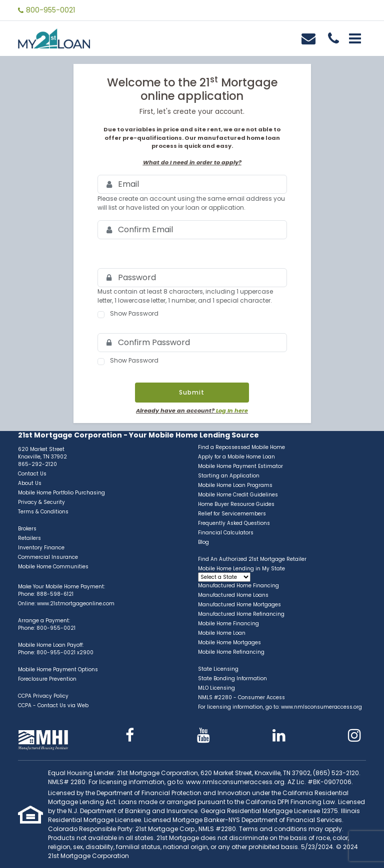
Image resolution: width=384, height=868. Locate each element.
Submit (192, 392)
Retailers (29, 538)
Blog (203, 542)
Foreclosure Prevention (47, 679)
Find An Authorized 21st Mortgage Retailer (252, 559)
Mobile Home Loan (222, 633)
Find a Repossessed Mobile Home (241, 447)
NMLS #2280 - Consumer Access (241, 697)
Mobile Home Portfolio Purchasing (61, 493)
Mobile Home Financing (228, 624)
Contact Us (32, 474)
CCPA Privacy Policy (43, 696)
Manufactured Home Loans (233, 595)
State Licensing (218, 669)
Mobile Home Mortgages (229, 643)
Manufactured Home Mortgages (239, 605)
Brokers (27, 529)
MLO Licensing (216, 688)
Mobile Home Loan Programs (235, 485)
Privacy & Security (41, 502)
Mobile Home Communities (53, 567)
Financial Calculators (226, 533)
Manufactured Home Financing (238, 586)
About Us (30, 483)
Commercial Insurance (48, 557)
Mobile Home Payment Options (58, 669)
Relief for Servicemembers (232, 514)
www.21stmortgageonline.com (76, 604)
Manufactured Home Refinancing (241, 614)
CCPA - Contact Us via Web (53, 705)
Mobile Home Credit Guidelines (238, 495)
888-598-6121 (55, 594)
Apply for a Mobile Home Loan (236, 457)
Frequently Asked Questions (234, 523)
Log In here (232, 411)
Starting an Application (229, 476)
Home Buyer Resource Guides (236, 504)
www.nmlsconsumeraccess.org (321, 707)
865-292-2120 (37, 464)
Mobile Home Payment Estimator (240, 466)
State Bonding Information (232, 678)
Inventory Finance (41, 548)
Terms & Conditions (43, 512)
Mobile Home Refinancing (231, 652)
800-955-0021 (50, 10)
